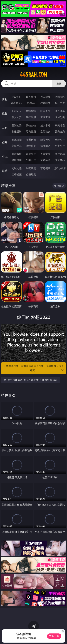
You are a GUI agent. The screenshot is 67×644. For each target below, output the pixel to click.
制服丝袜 (17, 131)
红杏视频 (17, 174)
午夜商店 (31, 168)
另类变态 (60, 131)
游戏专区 (60, 97)
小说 (5, 157)
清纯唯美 (31, 146)
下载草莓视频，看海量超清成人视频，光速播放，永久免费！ (34, 368)
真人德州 (31, 97)
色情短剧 (31, 174)
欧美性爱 (60, 125)
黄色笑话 (45, 160)
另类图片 (60, 146)
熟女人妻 (17, 117)
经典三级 (31, 131)
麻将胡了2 (17, 103)
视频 (5, 114)
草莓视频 (45, 168)
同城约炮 (17, 168)
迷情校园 (17, 160)
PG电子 (17, 97)
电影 (5, 128)
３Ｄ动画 (60, 111)
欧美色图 (45, 140)
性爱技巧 (60, 160)
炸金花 (31, 103)
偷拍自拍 (31, 125)
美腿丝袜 (17, 146)
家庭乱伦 (31, 154)
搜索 (59, 84)
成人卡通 (45, 125)
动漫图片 (60, 140)
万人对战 (45, 97)
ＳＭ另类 (60, 117)
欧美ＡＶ (45, 111)
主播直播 (45, 117)
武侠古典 (60, 154)
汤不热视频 (60, 168)
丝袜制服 (31, 117)
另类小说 (31, 160)
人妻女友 (45, 154)
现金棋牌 (45, 103)
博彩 (5, 99)
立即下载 (54, 636)
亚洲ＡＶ (17, 111)
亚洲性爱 (17, 125)
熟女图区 (45, 146)
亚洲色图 (31, 140)
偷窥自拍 (17, 140)
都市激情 (17, 154)
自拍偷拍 (31, 111)
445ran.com (33, 75)
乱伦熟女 (45, 131)
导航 (5, 171)
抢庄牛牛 (60, 103)
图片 (5, 142)
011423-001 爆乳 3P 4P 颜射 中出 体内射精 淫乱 (31, 380)
